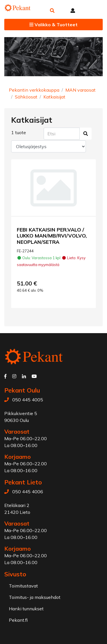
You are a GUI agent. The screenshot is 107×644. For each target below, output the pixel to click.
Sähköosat (26, 97)
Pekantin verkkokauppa (34, 90)
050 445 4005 (28, 400)
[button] (52, 11)
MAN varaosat (80, 90)
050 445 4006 (28, 492)
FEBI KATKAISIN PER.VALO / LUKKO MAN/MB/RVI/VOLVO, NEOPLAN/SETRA (52, 236)
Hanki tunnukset (26, 609)
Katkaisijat (54, 97)
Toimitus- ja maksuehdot (35, 597)
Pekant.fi (18, 620)
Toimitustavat (23, 586)
